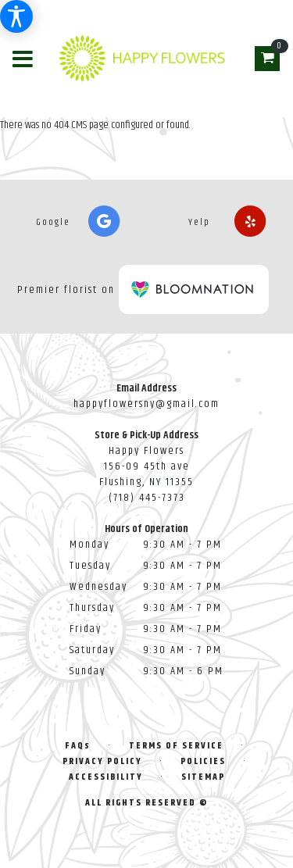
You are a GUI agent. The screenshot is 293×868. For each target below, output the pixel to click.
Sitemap (203, 777)
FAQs (78, 746)
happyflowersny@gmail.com (146, 404)
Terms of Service (176, 746)
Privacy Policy (102, 761)
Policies (203, 761)
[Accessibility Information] (16, 16)
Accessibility (106, 777)
